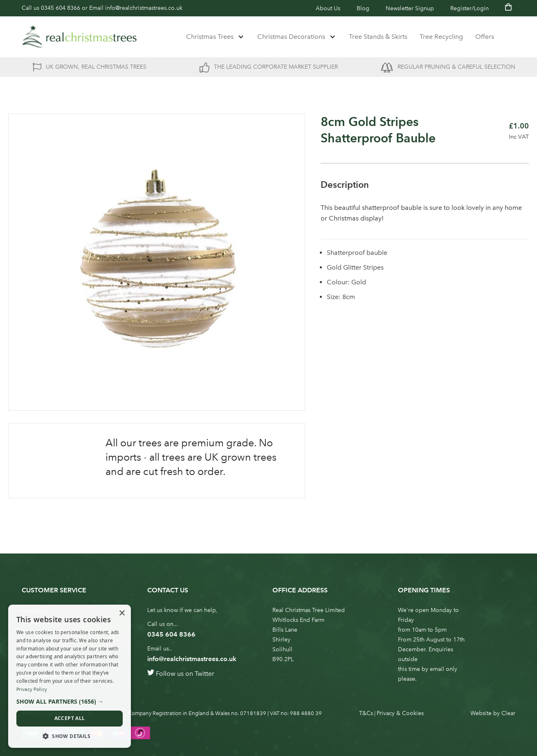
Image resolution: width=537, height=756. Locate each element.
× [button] (122, 613)
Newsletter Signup (410, 8)
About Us (328, 8)
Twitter (204, 674)
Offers (485, 37)
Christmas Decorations (291, 37)
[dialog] (70, 676)
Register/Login (470, 8)
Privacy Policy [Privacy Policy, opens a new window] (32, 689)
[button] (70, 702)
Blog (363, 8)
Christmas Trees (210, 37)
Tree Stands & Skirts (378, 37)
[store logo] (79, 37)
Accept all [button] (70, 718)
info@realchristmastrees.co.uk (144, 8)
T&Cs (366, 713)
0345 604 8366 (61, 8)
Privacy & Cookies (400, 713)
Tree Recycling (441, 37)
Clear (508, 713)
